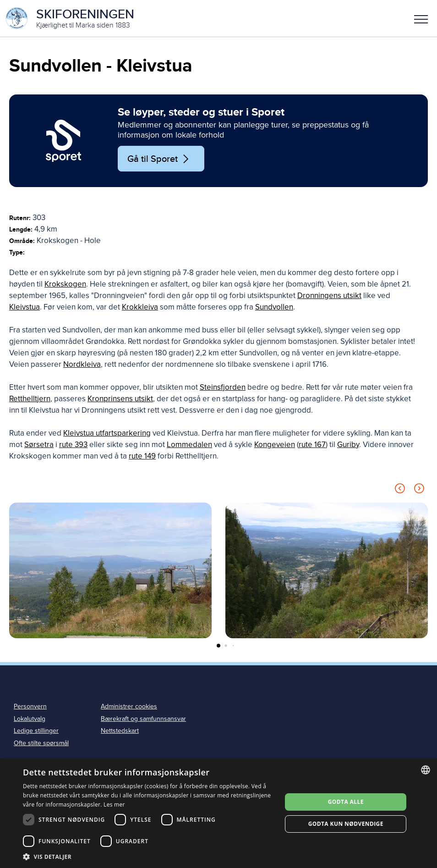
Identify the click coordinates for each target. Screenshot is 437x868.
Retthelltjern (30, 399)
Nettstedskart (120, 731)
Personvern (30, 706)
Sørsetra (39, 445)
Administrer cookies (129, 706)
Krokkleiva (140, 307)
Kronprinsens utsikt (120, 399)
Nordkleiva (82, 364)
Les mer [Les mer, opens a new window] (114, 804)
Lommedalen (189, 445)
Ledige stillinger (36, 731)
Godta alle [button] (346, 802)
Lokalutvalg (30, 719)
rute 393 (73, 445)
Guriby (348, 445)
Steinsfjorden (223, 387)
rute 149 (142, 456)
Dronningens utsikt (329, 296)
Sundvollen (274, 307)
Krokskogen (65, 284)
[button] (421, 18)
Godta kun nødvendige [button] (346, 824)
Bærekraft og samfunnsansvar (143, 719)
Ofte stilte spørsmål (41, 744)
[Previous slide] (400, 490)
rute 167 (312, 445)
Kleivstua (25, 307)
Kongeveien (275, 445)
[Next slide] (419, 490)
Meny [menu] (421, 19)
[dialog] (218, 813)
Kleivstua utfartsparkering (107, 433)
